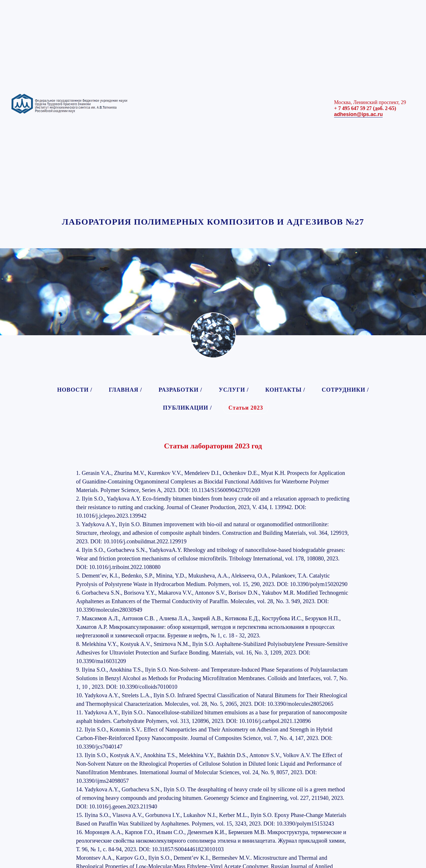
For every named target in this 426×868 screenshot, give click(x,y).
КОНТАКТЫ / (285, 390)
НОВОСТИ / (75, 390)
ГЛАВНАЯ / (125, 390)
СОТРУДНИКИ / (345, 390)
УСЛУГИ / (234, 390)
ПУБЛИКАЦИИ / (187, 408)
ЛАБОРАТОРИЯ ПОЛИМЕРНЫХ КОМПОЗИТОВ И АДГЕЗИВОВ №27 (213, 222)
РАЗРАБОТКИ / (180, 390)
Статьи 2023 (246, 408)
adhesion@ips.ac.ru (359, 114)
